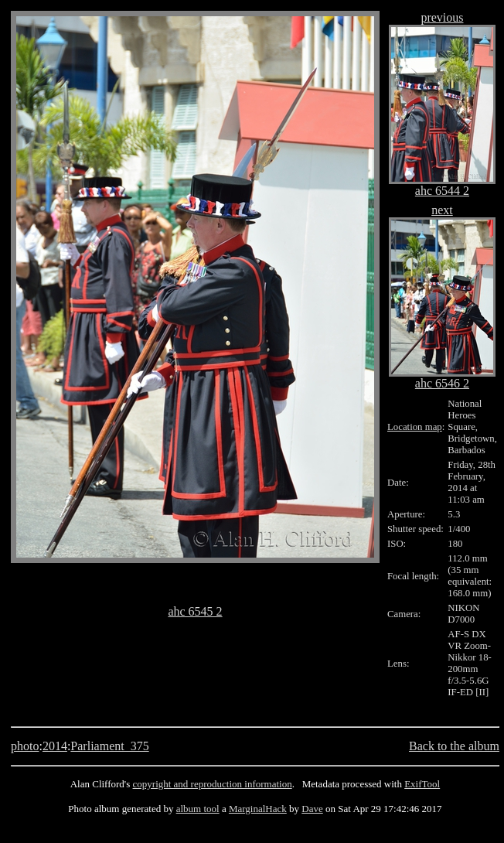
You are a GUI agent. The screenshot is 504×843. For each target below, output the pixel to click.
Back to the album (454, 746)
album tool (198, 809)
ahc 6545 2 (195, 611)
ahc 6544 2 (442, 191)
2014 (55, 746)
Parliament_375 (109, 746)
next (442, 210)
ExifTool (422, 784)
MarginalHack (258, 809)
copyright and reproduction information (213, 784)
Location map (415, 427)
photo (25, 746)
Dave (312, 809)
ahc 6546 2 (442, 383)
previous (442, 17)
